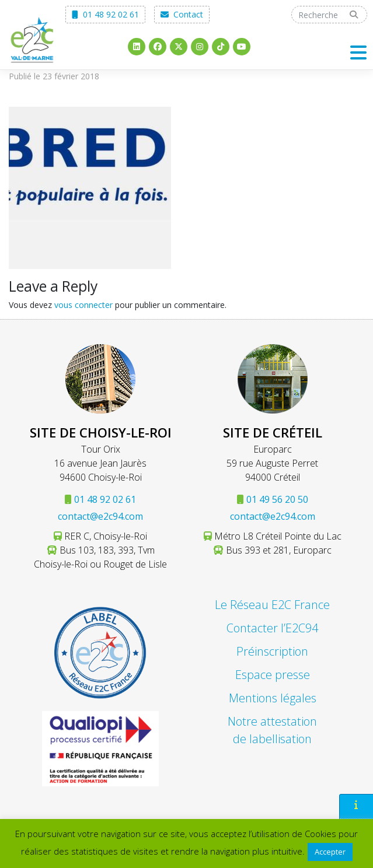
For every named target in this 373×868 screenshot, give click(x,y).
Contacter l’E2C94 (272, 628)
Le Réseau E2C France (272, 605)
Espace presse (273, 675)
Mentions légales (273, 698)
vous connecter (83, 305)
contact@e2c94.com (100, 516)
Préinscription (272, 651)
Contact (182, 14)
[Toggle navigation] (359, 52)
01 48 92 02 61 (105, 14)
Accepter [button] (330, 852)
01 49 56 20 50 (277, 499)
